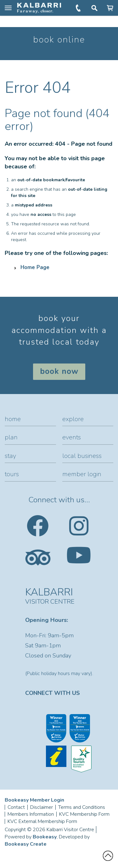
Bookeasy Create (26, 844)
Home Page (35, 267)
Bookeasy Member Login (34, 800)
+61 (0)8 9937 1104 (79, 8)
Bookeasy (45, 837)
